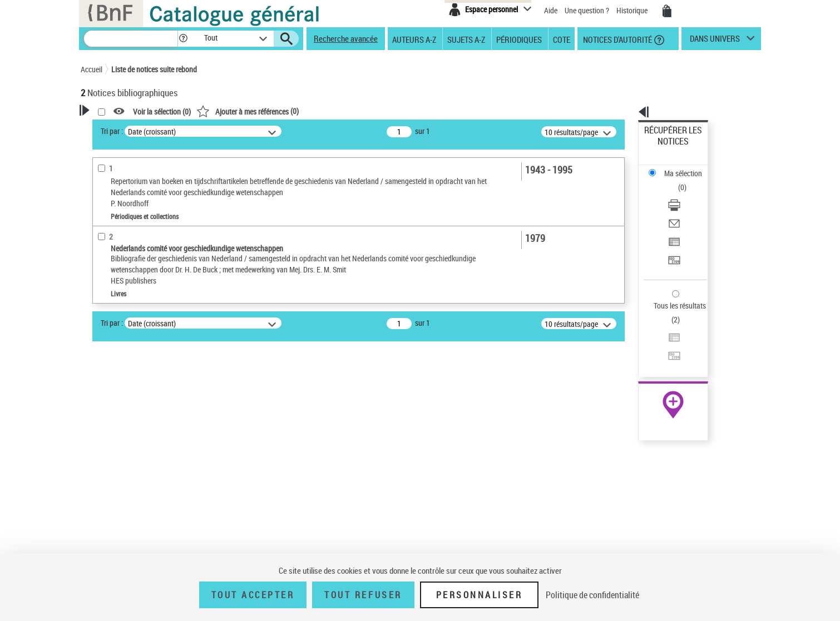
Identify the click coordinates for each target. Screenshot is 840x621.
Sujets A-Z (466, 39)
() (391, 111)
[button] (183, 39)
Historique (633, 10)
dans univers (715, 41)
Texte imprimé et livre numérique (145, 287)
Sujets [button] (103, 456)
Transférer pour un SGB (682, 207)
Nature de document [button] (127, 270)
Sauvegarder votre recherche (150, 183)
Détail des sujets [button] (120, 493)
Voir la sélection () (305, 111)
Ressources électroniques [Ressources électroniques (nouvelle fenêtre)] (667, 352)
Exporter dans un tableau (685, 194)
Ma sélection (665, 148)
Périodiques (519, 39)
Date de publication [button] (125, 438)
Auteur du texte (120, 253)
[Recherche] (131, 39)
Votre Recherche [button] (126, 129)
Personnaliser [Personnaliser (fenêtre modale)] (480, 595)
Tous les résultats (673, 238)
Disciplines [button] (111, 545)
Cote (562, 39)
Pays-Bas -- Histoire (127, 510)
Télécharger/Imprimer (679, 167)
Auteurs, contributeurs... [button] (134, 400)
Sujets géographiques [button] (130, 474)
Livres (106, 348)
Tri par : (255, 131)
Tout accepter (253, 595)
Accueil (92, 69)
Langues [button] (106, 419)
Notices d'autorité (617, 39)
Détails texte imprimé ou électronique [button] (134, 326)
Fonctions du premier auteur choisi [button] (141, 230)
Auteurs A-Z (414, 39)
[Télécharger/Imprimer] (688, 167)
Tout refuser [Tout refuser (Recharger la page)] (363, 595)
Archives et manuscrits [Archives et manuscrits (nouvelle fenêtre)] (663, 340)
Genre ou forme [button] (118, 527)
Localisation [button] (113, 382)
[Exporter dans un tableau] (688, 194)
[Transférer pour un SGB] (688, 207)
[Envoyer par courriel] (688, 181)
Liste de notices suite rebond (154, 69)
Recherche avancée (346, 38)
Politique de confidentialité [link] (592, 595)
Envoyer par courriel (677, 180)
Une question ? (587, 10)
